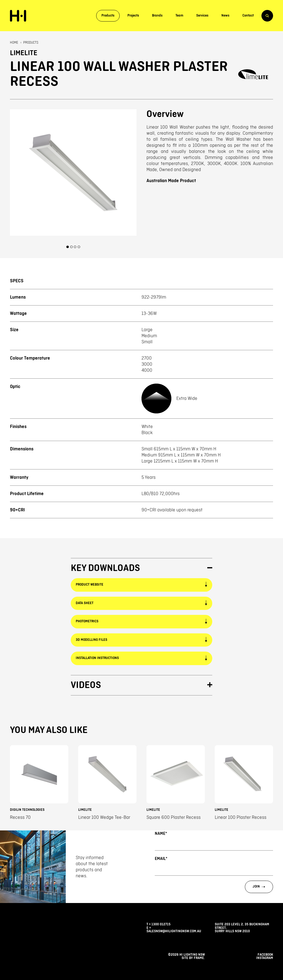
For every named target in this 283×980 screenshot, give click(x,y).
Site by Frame (193, 958)
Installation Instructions (97, 658)
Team (179, 16)
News (225, 16)
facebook (265, 955)
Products (108, 16)
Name (161, 834)
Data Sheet (85, 603)
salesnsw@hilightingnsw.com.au (174, 931)
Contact (248, 16)
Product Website (90, 585)
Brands (157, 16)
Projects (133, 16)
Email (161, 859)
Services (202, 16)
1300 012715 (161, 924)
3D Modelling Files (91, 640)
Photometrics (87, 621)
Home (14, 43)
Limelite (24, 53)
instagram (265, 958)
